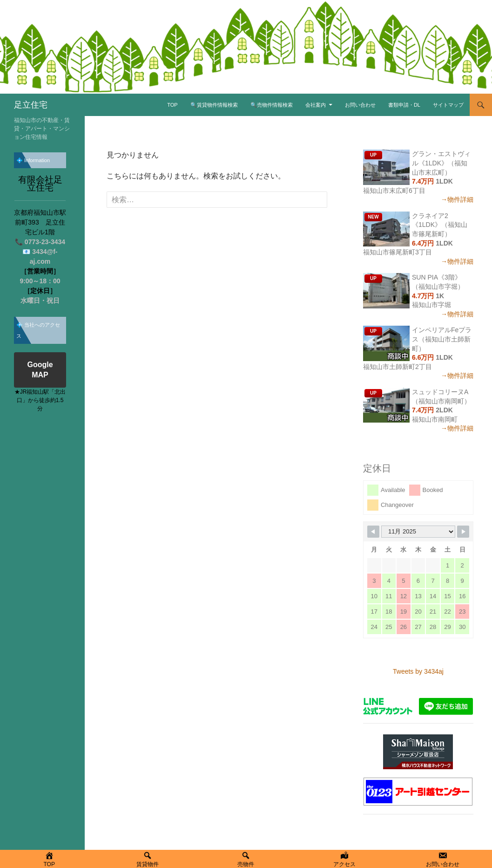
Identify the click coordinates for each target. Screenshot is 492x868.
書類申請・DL (404, 105)
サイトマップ (448, 105)
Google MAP (40, 371)
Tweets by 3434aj (418, 671)
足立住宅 (31, 105)
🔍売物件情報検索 (272, 105)
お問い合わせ (360, 105)
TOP (172, 105)
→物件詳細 (457, 199)
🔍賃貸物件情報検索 (214, 105)
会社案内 (316, 105)
